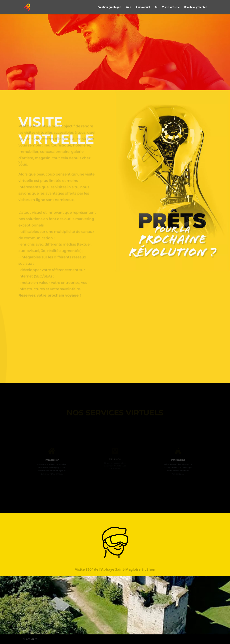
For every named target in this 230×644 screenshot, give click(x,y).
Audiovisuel (143, 7)
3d (156, 7)
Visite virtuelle (171, 7)
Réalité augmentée (196, 7)
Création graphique (109, 7)
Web (128, 7)
